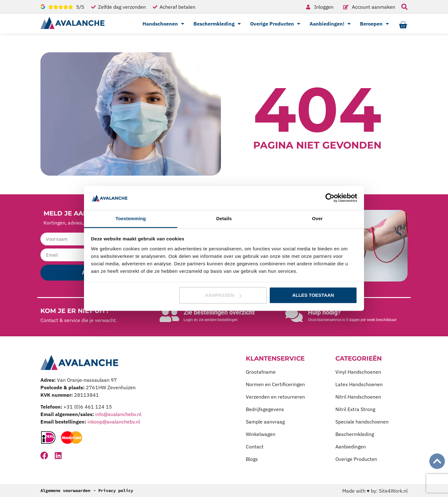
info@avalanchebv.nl (118, 414)
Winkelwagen (261, 434)
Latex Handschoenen (359, 384)
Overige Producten (275, 24)
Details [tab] (224, 218)
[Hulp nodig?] (294, 315)
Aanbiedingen (351, 447)
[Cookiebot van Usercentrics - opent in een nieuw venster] (330, 198)
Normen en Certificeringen (275, 384)
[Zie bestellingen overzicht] (170, 315)
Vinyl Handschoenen (358, 372)
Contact (255, 447)
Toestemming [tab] (131, 218)
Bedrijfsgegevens (265, 409)
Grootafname (261, 372)
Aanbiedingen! (330, 24)
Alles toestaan (313, 295)
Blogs (252, 459)
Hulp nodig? (324, 312)
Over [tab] (317, 218)
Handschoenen (163, 24)
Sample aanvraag (265, 422)
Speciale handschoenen (362, 422)
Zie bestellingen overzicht (219, 312)
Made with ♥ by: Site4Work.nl (375, 491)
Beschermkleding (217, 24)
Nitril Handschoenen (358, 397)
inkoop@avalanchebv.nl (114, 422)
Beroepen (374, 24)
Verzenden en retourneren (275, 397)
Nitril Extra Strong (355, 409)
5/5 (80, 7)
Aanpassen (223, 295)
